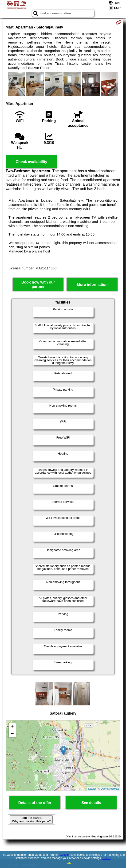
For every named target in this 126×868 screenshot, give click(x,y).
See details (91, 803)
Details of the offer (35, 803)
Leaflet (92, 789)
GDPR (107, 858)
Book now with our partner (38, 284)
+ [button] (12, 727)
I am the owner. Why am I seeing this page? (31, 820)
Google (64, 855)
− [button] (12, 734)
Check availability (31, 162)
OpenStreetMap (110, 789)
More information (92, 285)
